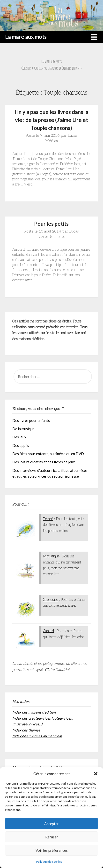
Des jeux (19, 437)
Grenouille (51, 600)
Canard (48, 631)
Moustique (51, 556)
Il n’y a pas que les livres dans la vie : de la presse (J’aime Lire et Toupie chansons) (51, 120)
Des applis (21, 445)
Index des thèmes (26, 730)
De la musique (23, 429)
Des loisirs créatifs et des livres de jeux (44, 462)
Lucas (73, 136)
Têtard (48, 519)
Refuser (52, 837)
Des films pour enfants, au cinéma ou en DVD (48, 454)
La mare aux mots (26, 37)
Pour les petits (51, 224)
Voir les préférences (52, 850)
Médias (51, 141)
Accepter (51, 824)
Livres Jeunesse (51, 237)
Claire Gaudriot (57, 670)
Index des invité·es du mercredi (37, 736)
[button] (96, 774)
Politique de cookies (49, 862)
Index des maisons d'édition (34, 712)
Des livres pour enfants (31, 420)
